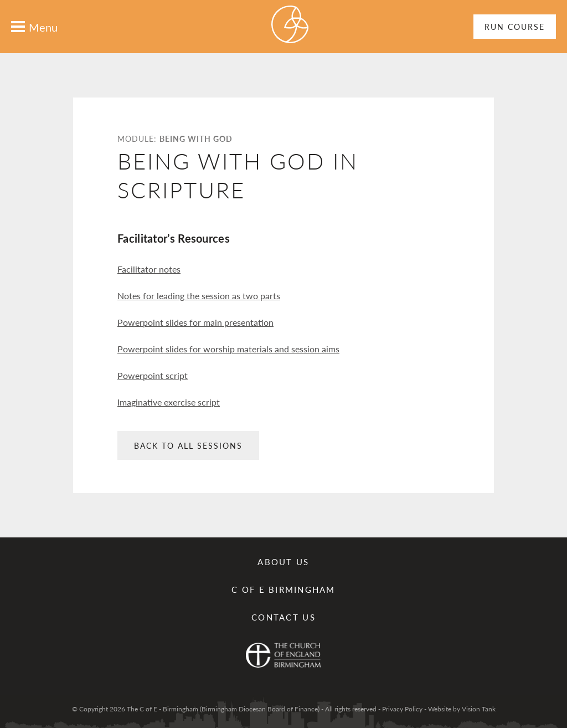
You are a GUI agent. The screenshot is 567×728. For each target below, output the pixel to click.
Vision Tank (479, 709)
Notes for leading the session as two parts (199, 296)
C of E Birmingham (283, 589)
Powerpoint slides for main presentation (195, 322)
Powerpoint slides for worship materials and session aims (228, 349)
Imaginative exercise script (169, 402)
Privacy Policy (402, 709)
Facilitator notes (149, 269)
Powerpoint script (153, 375)
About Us (283, 562)
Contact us (283, 617)
